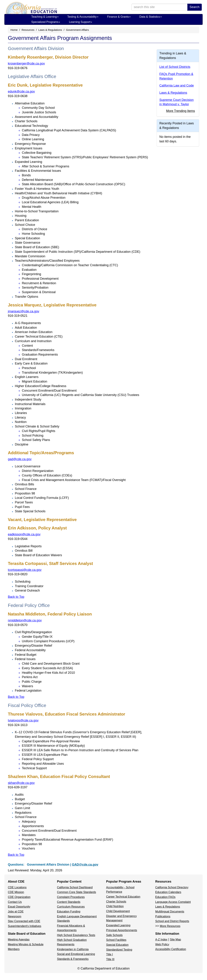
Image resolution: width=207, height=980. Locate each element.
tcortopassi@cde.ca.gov (25, 570)
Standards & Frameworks (73, 959)
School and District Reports (172, 921)
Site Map (175, 940)
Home (14, 30)
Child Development (118, 911)
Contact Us (15, 902)
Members (14, 949)
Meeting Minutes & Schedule (26, 944)
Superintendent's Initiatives (25, 926)
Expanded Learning (118, 925)
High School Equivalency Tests (76, 935)
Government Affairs (77, 30)
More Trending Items (181, 111)
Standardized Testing (119, 950)
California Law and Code (177, 86)
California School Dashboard (75, 887)
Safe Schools (114, 935)
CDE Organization (19, 897)
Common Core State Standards (76, 892)
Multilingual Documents (170, 912)
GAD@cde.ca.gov (85, 865)
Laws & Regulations (50, 30)
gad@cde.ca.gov (20, 459)
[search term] (159, 7)
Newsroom (15, 916)
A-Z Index (161, 940)
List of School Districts (175, 67)
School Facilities (116, 940)
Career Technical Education (123, 897)
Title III (110, 959)
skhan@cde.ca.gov (21, 783)
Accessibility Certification (171, 949)
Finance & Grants (119, 17)
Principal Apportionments (122, 930)
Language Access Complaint (173, 902)
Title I (110, 954)
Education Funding (69, 912)
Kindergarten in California (73, 949)
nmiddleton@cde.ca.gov (25, 620)
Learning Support (81, 22)
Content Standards (69, 902)
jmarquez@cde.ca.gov (24, 311)
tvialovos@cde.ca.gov (23, 720)
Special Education (117, 945)
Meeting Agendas (19, 940)
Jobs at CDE (16, 912)
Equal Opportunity (19, 907)
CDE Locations (17, 887)
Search (194, 7)
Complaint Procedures (71, 897)
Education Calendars (168, 892)
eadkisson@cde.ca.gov (24, 534)
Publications (163, 916)
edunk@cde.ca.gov (21, 91)
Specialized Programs (46, 22)
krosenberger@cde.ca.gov (26, 63)
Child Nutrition (115, 906)
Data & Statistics (150, 17)
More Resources (170, 926)
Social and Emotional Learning (76, 954)
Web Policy (162, 944)
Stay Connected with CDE (24, 921)
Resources (28, 30)
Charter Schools (116, 902)
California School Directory (172, 887)
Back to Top (16, 597)
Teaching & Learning (45, 17)
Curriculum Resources (71, 907)
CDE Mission (16, 892)
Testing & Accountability (83, 17)
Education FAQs (165, 897)
